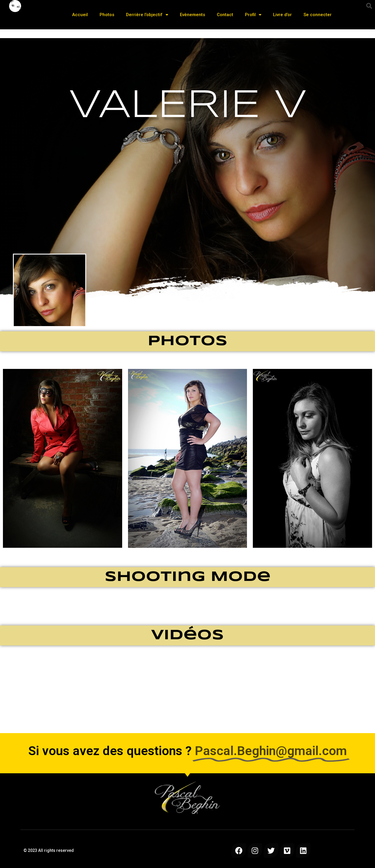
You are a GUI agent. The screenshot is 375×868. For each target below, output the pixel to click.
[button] (369, 6)
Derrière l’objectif (147, 15)
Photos (107, 15)
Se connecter (318, 15)
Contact (225, 15)
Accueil (80, 15)
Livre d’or (282, 15)
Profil (253, 15)
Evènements (192, 15)
